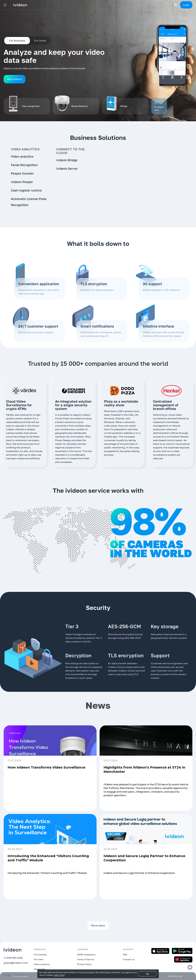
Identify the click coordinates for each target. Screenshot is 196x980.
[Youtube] (190, 967)
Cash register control (26, 190)
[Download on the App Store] (160, 951)
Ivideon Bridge (67, 160)
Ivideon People (22, 182)
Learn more (59, 975)
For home (40, 40)
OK (147, 974)
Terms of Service (86, 959)
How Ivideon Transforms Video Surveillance (46, 767)
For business (40, 954)
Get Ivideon (14, 79)
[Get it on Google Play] (182, 951)
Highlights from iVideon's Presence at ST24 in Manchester (144, 770)
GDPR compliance (86, 954)
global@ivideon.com (16, 963)
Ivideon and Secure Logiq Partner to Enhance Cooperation (144, 858)
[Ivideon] (15, 950)
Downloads (39, 969)
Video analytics (22, 156)
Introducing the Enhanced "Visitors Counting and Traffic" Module (48, 858)
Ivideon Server (67, 168)
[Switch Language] (175, 5)
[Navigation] (5, 5)
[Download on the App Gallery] (183, 959)
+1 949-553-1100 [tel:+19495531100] (13, 958)
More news (98, 925)
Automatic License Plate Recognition (29, 202)
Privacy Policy (84, 964)
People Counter (22, 173)
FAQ (125, 954)
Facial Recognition (24, 165)
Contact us (129, 959)
